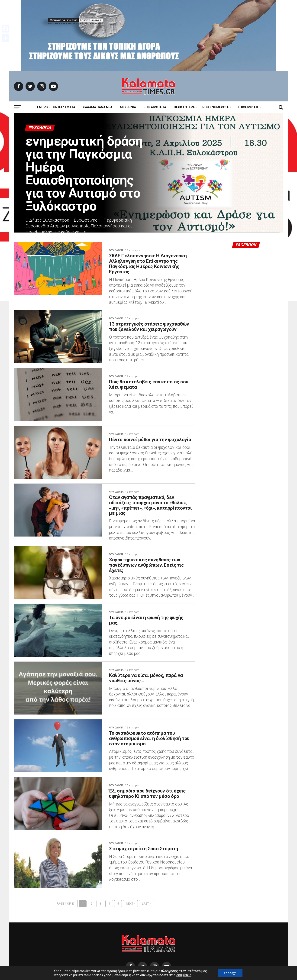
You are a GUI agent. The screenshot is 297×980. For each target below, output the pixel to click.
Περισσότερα (184, 107)
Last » (147, 961)
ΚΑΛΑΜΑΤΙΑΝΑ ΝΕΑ (98, 107)
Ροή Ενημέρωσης (217, 107)
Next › (130, 961)
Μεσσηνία (128, 107)
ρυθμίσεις (183, 975)
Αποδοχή (230, 973)
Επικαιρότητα (155, 107)
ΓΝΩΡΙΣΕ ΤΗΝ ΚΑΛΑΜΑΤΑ (56, 107)
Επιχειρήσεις (248, 107)
